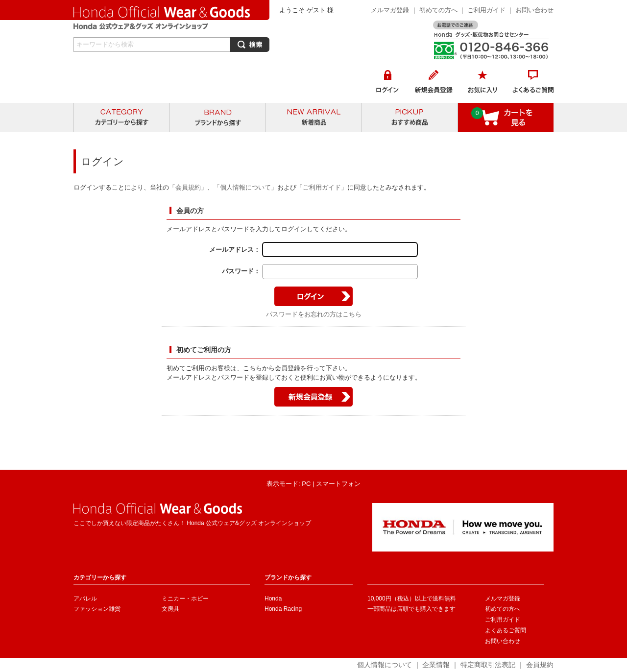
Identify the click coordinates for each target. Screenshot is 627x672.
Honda (273, 599)
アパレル (85, 599)
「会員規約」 (188, 187)
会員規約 (540, 665)
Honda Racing (283, 609)
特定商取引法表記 (488, 665)
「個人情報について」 (245, 187)
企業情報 (436, 665)
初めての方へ (438, 10)
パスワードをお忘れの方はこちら (314, 314)
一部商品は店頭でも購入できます (411, 609)
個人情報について (385, 665)
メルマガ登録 (390, 10)
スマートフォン (338, 484)
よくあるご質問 (506, 630)
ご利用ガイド (487, 10)
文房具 (170, 609)
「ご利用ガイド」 (322, 187)
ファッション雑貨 (97, 609)
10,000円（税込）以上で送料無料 (412, 599)
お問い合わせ (534, 10)
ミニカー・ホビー (185, 599)
